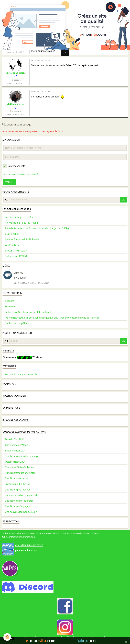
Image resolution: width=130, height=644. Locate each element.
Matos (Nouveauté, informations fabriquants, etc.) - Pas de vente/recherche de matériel (52, 318)
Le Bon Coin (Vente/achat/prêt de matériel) (28, 312)
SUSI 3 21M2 (12, 234)
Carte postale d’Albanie (17, 445)
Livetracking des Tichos (18, 484)
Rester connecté (14, 166)
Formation (11, 307)
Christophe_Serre (16, 73)
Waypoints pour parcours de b (21, 374)
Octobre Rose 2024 (15, 462)
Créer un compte (11, 174)
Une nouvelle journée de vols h (21, 512)
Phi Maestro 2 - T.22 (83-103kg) (22, 223)
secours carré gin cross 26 (19, 217)
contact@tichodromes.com (21, 537)
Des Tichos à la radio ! (17, 478)
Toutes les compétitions (18, 323)
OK (123, 200)
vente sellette (12, 245)
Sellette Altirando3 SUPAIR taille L (23, 239)
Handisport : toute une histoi (20, 473)
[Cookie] (7, 637)
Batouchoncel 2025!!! (16, 256)
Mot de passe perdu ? (29, 174)
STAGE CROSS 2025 (16, 251)
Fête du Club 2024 (15, 439)
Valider (10, 182)
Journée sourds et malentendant (23, 495)
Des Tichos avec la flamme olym (22, 456)
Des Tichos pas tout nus (18, 490)
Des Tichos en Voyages (17, 506)
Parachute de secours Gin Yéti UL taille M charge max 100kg (37, 228)
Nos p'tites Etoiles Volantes (19, 467)
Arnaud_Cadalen (16, 42)
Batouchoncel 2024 (15, 451)
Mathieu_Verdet (16, 104)
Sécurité (10, 301)
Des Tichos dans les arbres (19, 501)
